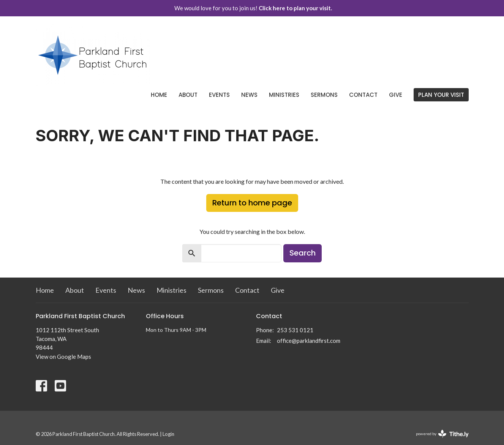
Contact (363, 95)
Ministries (284, 95)
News (249, 95)
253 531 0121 (295, 330)
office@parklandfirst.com (309, 341)
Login (168, 434)
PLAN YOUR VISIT (441, 95)
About (188, 95)
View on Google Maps (63, 357)
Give (396, 95)
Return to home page (252, 203)
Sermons (324, 95)
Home (159, 95)
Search (303, 253)
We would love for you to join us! (253, 8)
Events (219, 95)
